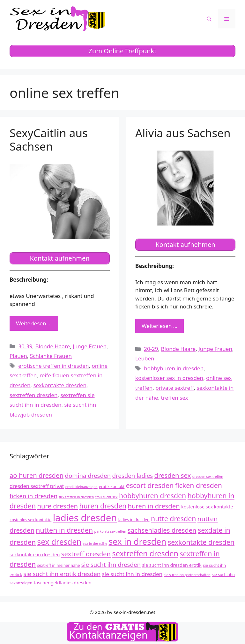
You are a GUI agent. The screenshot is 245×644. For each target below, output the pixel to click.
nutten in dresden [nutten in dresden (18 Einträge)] (64, 530)
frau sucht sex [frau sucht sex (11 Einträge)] (107, 497)
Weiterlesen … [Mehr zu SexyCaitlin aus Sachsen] (34, 323)
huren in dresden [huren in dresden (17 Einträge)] (154, 506)
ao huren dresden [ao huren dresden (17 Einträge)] (37, 475)
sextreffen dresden (33, 395)
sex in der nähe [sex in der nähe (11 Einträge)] (95, 544)
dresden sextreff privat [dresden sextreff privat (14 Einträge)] (37, 486)
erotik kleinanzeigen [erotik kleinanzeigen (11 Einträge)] (82, 487)
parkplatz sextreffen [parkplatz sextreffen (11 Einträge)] (110, 531)
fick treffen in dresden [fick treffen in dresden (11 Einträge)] (76, 497)
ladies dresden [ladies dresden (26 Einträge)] (85, 518)
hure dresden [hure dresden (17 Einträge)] (58, 506)
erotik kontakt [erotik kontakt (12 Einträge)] (112, 487)
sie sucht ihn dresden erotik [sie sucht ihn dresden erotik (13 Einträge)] (172, 565)
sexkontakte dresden (60, 385)
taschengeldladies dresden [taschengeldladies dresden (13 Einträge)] (63, 583)
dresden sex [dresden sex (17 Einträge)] (173, 475)
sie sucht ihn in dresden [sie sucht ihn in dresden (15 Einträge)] (132, 574)
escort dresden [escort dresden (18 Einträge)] (150, 485)
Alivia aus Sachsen (183, 133)
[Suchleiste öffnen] (209, 19)
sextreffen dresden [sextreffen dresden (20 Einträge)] (145, 553)
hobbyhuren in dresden (174, 368)
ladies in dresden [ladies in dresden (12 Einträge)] (134, 520)
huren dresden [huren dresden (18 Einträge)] (103, 506)
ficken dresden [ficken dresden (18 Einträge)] (199, 485)
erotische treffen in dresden (53, 366)
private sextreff (174, 388)
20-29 (151, 349)
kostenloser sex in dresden (169, 378)
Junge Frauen (90, 346)
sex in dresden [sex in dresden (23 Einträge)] (137, 542)
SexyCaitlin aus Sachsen (49, 140)
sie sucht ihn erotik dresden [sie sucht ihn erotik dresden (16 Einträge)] (62, 574)
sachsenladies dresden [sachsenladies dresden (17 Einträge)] (162, 530)
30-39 (25, 346)
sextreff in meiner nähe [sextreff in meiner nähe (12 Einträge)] (59, 565)
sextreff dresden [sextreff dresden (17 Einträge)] (86, 554)
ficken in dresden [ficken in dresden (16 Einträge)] (33, 496)
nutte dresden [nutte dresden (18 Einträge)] (173, 518)
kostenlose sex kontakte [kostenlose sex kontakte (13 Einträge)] (207, 507)
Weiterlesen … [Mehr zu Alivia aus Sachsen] (160, 326)
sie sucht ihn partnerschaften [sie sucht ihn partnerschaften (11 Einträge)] (187, 575)
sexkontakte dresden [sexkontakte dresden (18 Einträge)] (201, 542)
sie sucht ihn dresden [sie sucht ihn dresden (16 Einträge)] (111, 564)
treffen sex (175, 398)
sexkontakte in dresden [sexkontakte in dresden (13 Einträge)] (35, 555)
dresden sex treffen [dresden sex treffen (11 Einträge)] (208, 477)
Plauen (18, 356)
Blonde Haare (53, 346)
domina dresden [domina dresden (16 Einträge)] (88, 475)
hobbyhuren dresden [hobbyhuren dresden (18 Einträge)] (152, 496)
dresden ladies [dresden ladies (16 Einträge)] (133, 475)
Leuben (145, 358)
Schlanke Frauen (51, 356)
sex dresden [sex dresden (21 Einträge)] (59, 542)
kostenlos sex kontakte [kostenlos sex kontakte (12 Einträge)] (30, 520)
